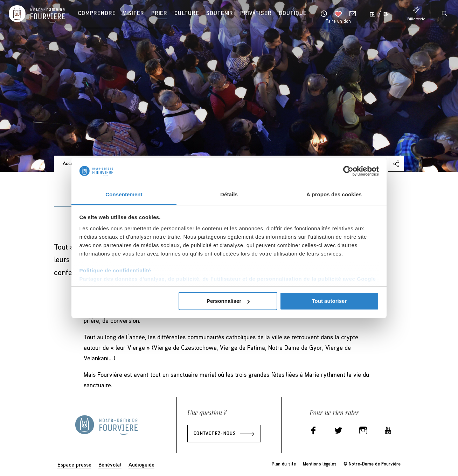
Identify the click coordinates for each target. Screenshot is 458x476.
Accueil (70, 163)
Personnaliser (228, 301)
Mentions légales (320, 464)
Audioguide (141, 464)
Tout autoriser (329, 301)
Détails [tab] (229, 194)
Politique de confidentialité (115, 270)
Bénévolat (110, 464)
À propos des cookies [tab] (334, 194)
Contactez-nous (215, 434)
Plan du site (284, 464)
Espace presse (74, 464)
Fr (372, 15)
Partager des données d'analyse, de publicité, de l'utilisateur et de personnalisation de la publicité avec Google (228, 279)
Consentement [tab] (124, 194)
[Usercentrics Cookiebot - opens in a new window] (348, 171)
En (386, 15)
